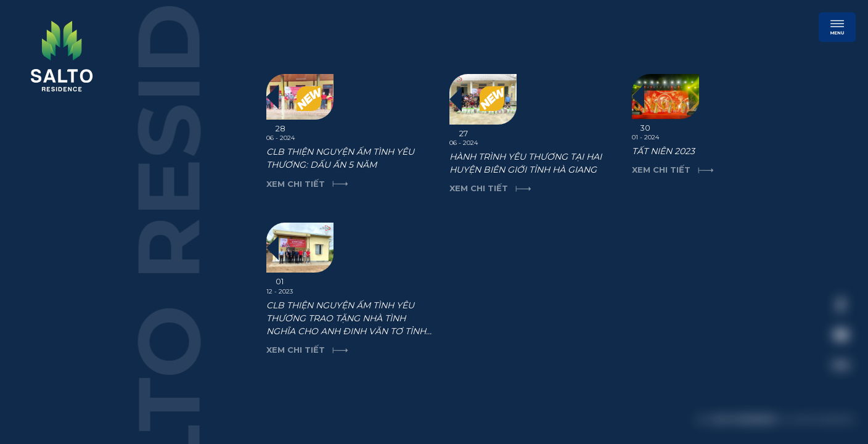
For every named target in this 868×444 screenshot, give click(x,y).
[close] (834, 219)
